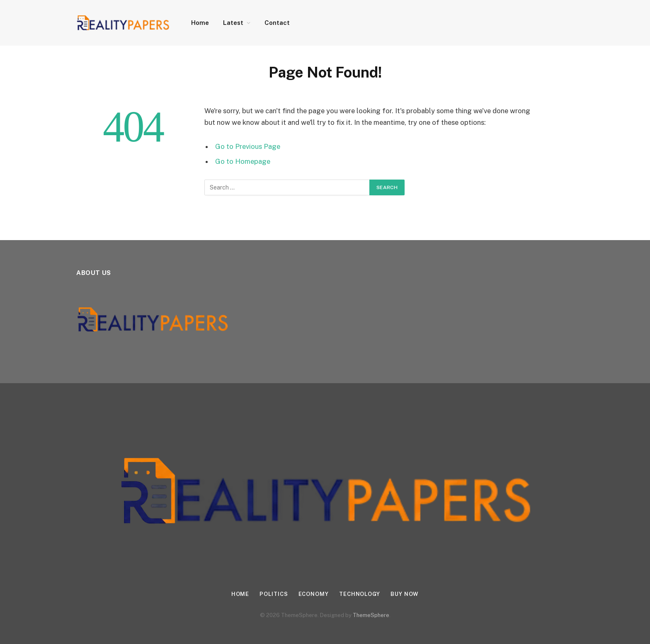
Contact (277, 23)
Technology (360, 594)
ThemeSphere (371, 615)
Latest (233, 23)
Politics (274, 594)
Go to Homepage (243, 161)
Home (200, 23)
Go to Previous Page (248, 146)
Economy (314, 594)
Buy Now (405, 594)
